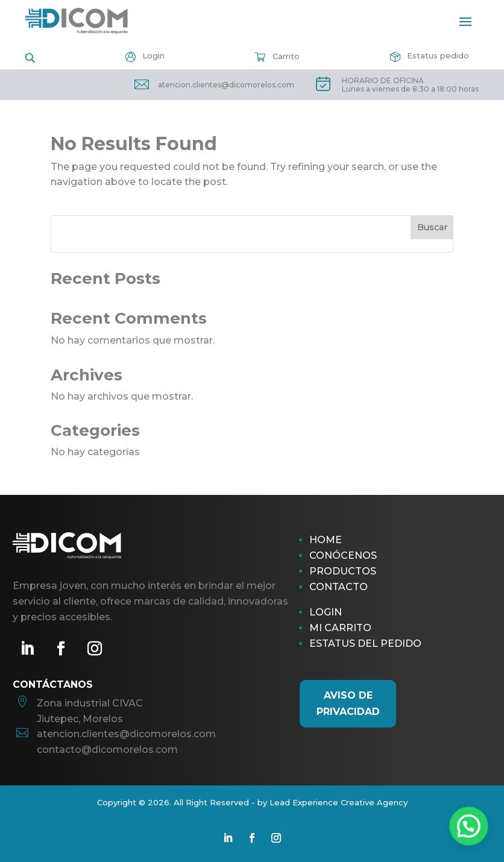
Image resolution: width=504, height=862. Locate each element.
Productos (343, 571)
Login (326, 612)
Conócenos (343, 555)
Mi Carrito (340, 628)
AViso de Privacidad (348, 703)
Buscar (432, 227)
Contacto (339, 587)
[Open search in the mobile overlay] (30, 57)
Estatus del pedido (365, 643)
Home (326, 540)
